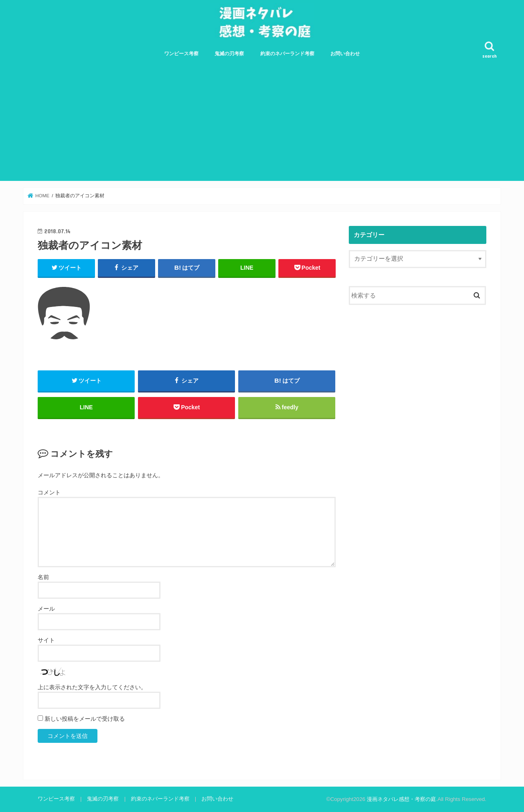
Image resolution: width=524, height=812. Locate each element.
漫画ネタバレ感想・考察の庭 (401, 799)
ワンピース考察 (181, 54)
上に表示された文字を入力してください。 (92, 687)
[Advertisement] (262, 124)
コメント (49, 492)
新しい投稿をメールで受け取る (85, 719)
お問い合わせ (345, 54)
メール (46, 609)
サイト (46, 640)
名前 (43, 577)
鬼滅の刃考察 (229, 54)
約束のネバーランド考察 (287, 54)
